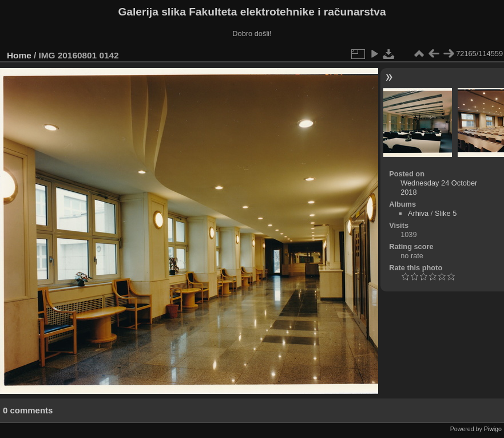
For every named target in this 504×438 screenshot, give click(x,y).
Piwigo (493, 429)
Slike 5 (446, 213)
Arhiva (418, 213)
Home (19, 55)
